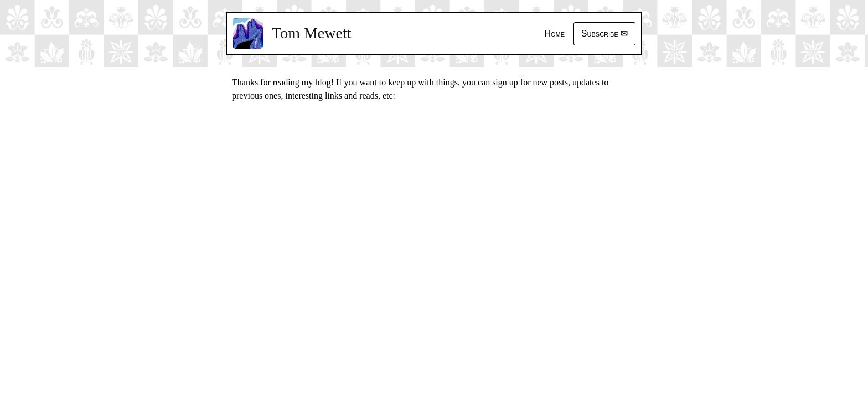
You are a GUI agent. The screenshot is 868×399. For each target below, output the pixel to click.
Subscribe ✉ (604, 34)
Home (554, 34)
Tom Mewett (311, 33)
